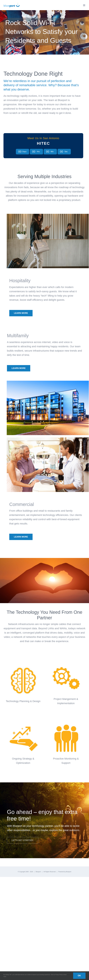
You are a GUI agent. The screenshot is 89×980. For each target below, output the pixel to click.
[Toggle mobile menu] (84, 5)
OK (79, 976)
